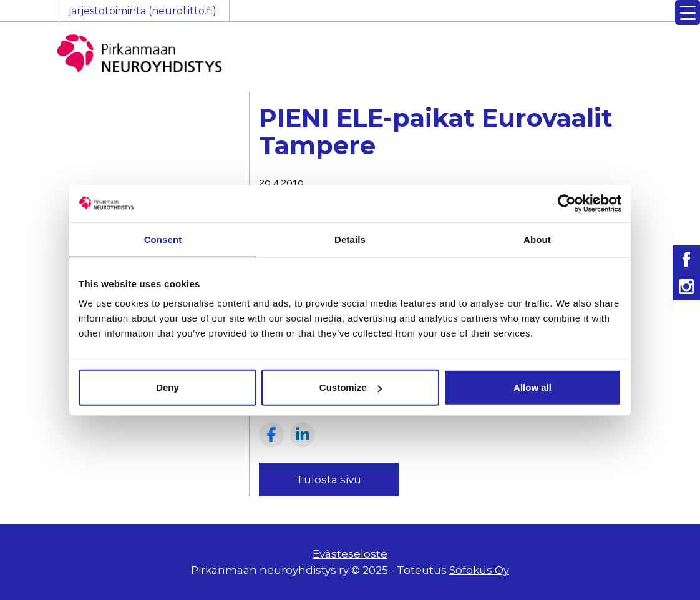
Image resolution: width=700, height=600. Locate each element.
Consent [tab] (163, 239)
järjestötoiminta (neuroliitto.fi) (143, 11)
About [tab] (537, 239)
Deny (168, 387)
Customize (351, 387)
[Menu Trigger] (688, 12)
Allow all (532, 387)
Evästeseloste (350, 554)
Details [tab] (350, 239)
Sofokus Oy (479, 570)
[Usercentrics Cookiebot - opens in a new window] (567, 203)
